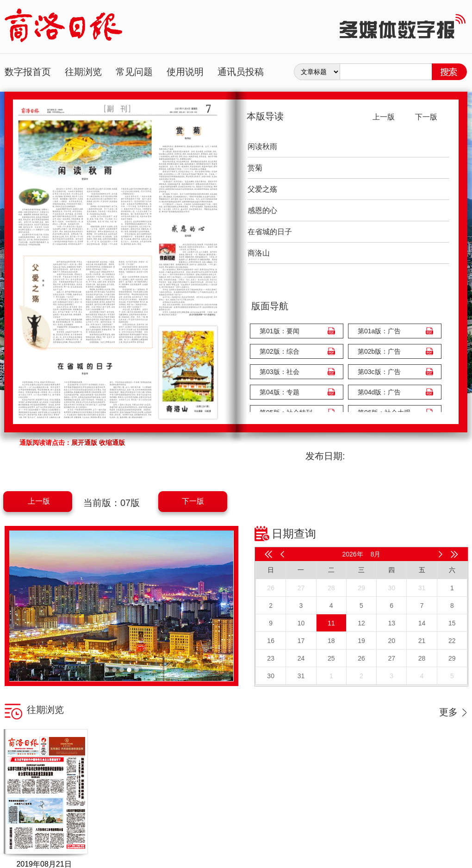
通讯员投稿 (241, 72)
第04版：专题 (279, 392)
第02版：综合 (279, 351)
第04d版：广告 (379, 392)
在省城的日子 (270, 232)
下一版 (193, 501)
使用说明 (185, 72)
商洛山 (259, 253)
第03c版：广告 (379, 372)
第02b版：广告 (379, 351)
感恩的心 (262, 210)
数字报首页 (28, 72)
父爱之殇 (262, 189)
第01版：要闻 (279, 331)
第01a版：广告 (379, 331)
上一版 (39, 501)
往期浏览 (83, 72)
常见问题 (134, 72)
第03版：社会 (279, 372)
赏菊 (255, 168)
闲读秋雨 (262, 147)
